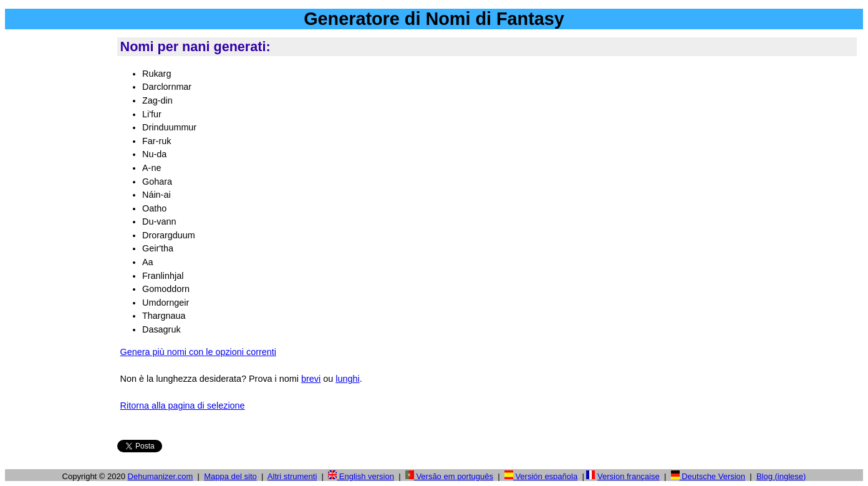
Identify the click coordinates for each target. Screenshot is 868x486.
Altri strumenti (292, 476)
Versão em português (449, 476)
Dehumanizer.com (161, 476)
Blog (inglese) (781, 476)
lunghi (347, 379)
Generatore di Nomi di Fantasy (434, 19)
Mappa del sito (230, 476)
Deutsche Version (708, 476)
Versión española (541, 476)
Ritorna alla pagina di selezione (183, 406)
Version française (629, 476)
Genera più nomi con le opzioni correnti (198, 352)
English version (361, 476)
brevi (311, 379)
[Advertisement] (59, 224)
